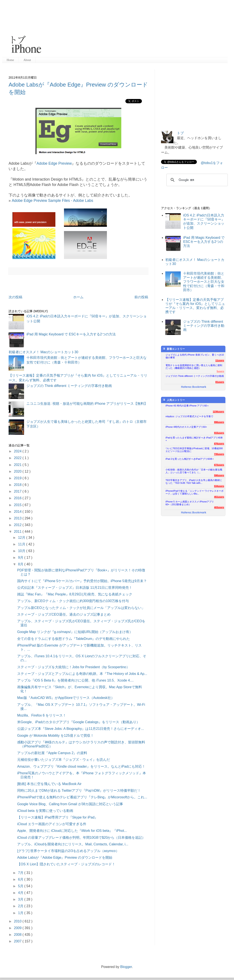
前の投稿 (141, 297)
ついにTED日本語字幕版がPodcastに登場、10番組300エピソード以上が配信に (194, 450)
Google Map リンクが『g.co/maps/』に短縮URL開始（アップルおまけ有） (75, 632)
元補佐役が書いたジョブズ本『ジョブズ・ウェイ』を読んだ (64, 760)
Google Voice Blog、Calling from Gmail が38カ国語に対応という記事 (70, 804)
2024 (18, 451)
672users (219, 465)
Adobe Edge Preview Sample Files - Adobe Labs (52, 201)
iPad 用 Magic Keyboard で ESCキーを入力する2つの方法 (71, 334)
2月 (21, 906)
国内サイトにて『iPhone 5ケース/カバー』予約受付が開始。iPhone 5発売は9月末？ (82, 581)
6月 (21, 879)
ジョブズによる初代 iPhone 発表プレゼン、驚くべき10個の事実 (195, 356)
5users (220, 371)
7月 (21, 873)
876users (219, 444)
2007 (18, 941)
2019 (18, 478)
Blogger (126, 967)
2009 (18, 928)
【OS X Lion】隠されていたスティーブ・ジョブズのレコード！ (66, 864)
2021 (18, 465)
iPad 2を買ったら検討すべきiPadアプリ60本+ (190, 459)
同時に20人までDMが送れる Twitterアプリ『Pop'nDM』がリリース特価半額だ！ (79, 791)
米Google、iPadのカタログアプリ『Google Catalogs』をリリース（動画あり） (78, 722)
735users (219, 454)
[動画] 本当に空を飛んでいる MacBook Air (49, 784)
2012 (18, 525)
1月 (21, 913)
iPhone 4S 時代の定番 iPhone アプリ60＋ (187, 406)
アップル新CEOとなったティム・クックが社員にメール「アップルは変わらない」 (81, 608)
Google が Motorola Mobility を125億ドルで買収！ (55, 736)
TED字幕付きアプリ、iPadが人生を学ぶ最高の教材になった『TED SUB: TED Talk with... (194, 482)
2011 (18, 532)
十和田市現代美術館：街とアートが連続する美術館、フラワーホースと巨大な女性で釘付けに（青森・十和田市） (204, 282)
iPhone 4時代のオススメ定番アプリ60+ (186, 427)
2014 (18, 512)
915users (219, 433)
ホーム (78, 297)
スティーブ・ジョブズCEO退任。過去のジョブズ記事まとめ (64, 614)
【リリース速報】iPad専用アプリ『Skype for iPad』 (58, 817)
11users (220, 361)
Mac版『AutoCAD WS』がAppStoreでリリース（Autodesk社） (66, 698)
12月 (22, 538)
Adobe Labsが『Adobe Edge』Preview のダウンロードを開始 (65, 857)
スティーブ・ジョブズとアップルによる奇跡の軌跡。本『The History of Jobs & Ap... (82, 674)
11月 (22, 544)
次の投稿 (15, 297)
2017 (18, 491)
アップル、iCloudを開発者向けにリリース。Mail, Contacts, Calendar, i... (73, 844)
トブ (180, 133)
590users (219, 475)
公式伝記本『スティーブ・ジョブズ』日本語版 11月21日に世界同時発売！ (75, 588)
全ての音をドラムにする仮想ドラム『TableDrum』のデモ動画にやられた (74, 639)
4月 (21, 893)
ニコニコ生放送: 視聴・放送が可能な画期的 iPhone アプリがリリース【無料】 (87, 404)
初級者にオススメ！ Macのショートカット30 (43, 352)
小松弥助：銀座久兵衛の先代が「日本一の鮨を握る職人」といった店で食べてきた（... (194, 471)
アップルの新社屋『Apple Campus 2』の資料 (52, 753)
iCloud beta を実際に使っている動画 (45, 811)
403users (219, 507)
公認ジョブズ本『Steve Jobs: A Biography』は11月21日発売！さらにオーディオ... (81, 729)
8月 (21, 564)
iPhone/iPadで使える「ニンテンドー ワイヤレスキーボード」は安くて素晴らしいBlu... (194, 492)
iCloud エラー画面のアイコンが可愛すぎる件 (52, 824)
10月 (22, 551)
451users (219, 497)
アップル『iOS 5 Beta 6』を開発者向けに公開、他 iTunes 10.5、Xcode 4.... (75, 680)
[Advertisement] (89, 29)
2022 (18, 458)
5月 (21, 886)
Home (10, 60)
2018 (18, 485)
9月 (21, 558)
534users (219, 486)
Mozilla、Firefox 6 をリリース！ (42, 715)
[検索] (196, 180)
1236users (218, 412)
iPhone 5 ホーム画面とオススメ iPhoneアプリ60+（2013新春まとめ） (190, 503)
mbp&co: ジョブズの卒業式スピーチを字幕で (189, 416)
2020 (18, 471)
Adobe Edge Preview (54, 163)
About (27, 60)
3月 (21, 899)
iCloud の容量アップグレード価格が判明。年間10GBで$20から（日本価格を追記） (81, 838)
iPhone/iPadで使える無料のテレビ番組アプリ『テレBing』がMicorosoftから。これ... (82, 797)
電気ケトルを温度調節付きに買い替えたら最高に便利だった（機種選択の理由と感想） (194, 367)
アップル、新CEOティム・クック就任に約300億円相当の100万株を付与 (73, 601)
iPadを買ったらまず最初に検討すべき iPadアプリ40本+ (194, 439)
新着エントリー (174, 349)
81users (220, 382)
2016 (18, 498)
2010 (18, 921)
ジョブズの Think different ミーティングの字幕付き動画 (69, 386)
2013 (18, 518)
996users (219, 422)
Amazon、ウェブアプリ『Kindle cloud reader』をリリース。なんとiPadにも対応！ (81, 766)
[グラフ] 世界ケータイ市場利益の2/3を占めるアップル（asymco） (68, 851)
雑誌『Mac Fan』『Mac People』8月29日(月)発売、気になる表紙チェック (75, 594)
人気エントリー (174, 400)
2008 (18, 935)
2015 (18, 505)
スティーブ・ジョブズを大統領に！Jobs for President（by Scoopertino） (73, 667)
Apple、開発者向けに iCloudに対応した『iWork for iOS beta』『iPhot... (72, 831)
